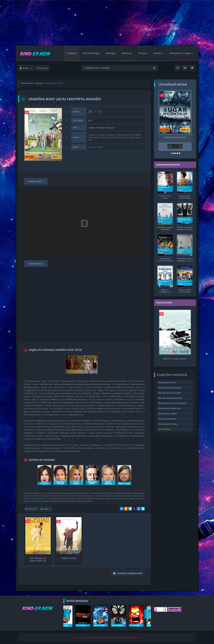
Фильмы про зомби (167, 419)
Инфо (46, 509)
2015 (90, 121)
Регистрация (42, 68)
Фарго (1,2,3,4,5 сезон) (175, 359)
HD (27, 112)
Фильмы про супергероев (170, 388)
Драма (92, 128)
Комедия (101, 128)
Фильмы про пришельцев (170, 398)
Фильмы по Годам (181, 53)
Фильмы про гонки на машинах (173, 403)
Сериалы (127, 53)
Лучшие (142, 53)
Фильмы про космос (167, 382)
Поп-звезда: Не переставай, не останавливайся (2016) (38, 559)
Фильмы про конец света (170, 393)
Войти (26, 68)
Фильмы (111, 53)
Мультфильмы (91, 53)
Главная (71, 53)
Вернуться (31, 509)
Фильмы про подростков (169, 408)
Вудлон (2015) (69, 558)
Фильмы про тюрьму (168, 424)
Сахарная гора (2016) (175, 138)
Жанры (158, 53)
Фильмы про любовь (168, 414)
